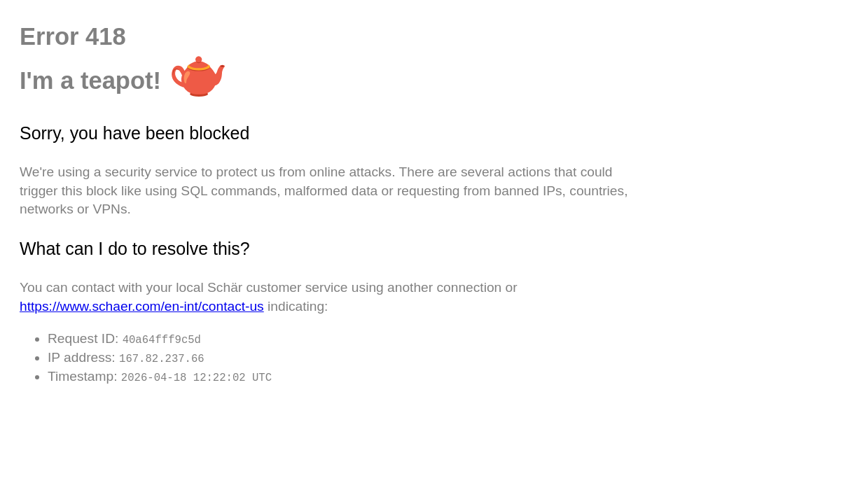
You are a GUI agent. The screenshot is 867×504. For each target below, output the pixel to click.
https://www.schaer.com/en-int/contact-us (142, 306)
